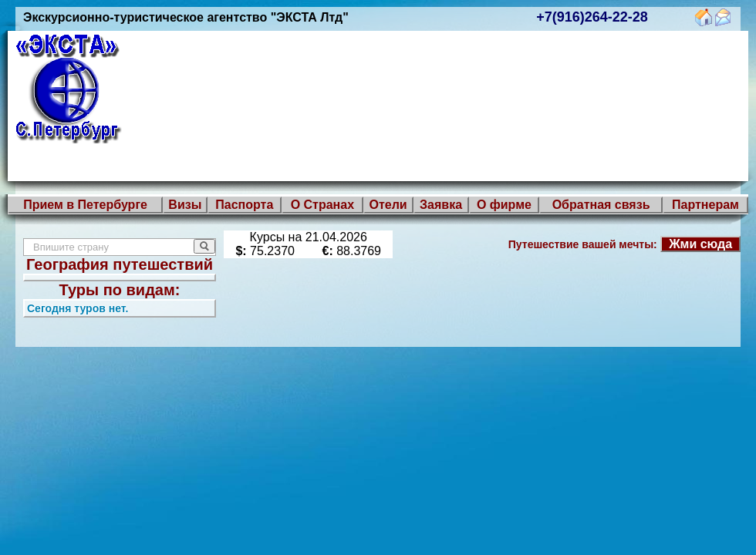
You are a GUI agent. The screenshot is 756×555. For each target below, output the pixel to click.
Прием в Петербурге (85, 205)
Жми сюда (700, 244)
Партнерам (705, 205)
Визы (185, 205)
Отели (388, 205)
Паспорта (244, 205)
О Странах (322, 205)
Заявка (441, 205)
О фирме (504, 205)
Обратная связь (601, 205)
